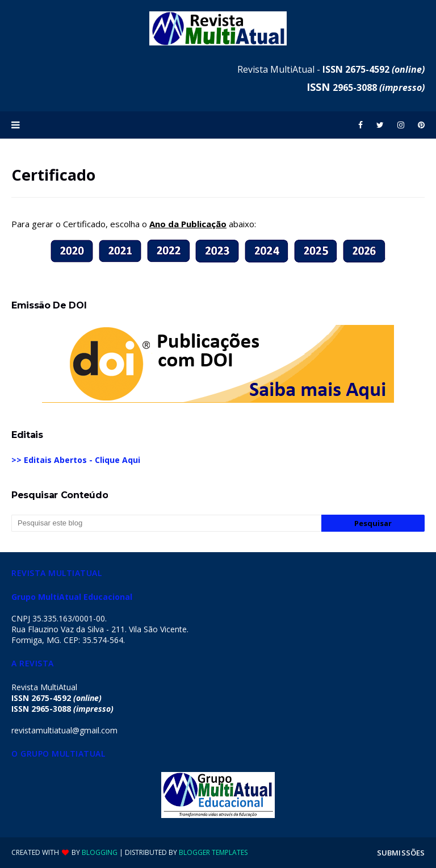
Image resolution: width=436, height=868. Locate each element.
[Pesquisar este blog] (166, 523)
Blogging (100, 852)
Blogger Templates (213, 852)
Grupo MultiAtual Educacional (72, 597)
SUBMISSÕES (401, 853)
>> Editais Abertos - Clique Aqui (76, 460)
